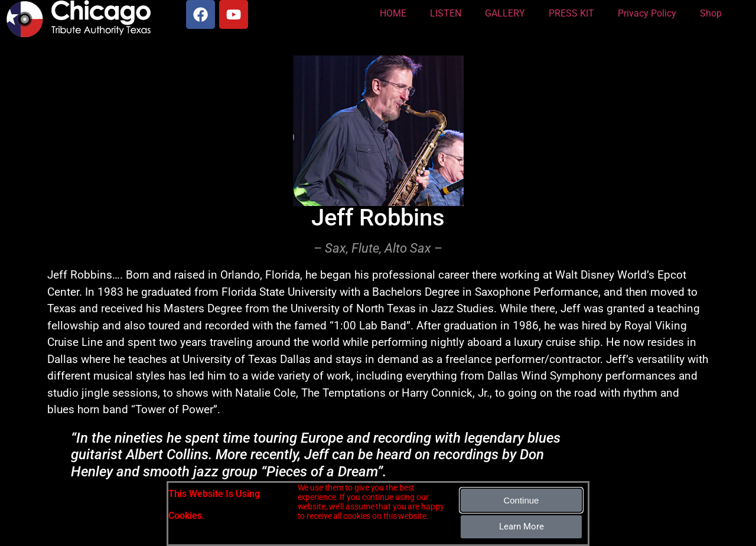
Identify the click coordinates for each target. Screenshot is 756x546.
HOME (393, 13)
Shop (711, 13)
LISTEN (446, 13)
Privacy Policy (647, 13)
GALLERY (505, 13)
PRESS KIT (571, 13)
